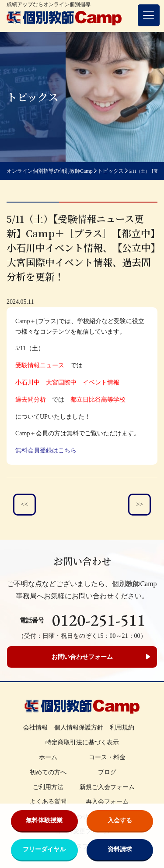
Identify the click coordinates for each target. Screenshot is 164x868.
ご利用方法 (48, 787)
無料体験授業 (44, 820)
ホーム (48, 757)
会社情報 (35, 727)
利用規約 (122, 727)
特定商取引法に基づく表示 (82, 742)
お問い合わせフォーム (82, 657)
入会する (120, 820)
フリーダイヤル (44, 849)
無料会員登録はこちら (46, 450)
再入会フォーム (107, 802)
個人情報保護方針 (79, 727)
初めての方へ (48, 772)
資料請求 (120, 849)
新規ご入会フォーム (107, 787)
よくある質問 (48, 802)
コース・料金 (107, 757)
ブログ (107, 772)
